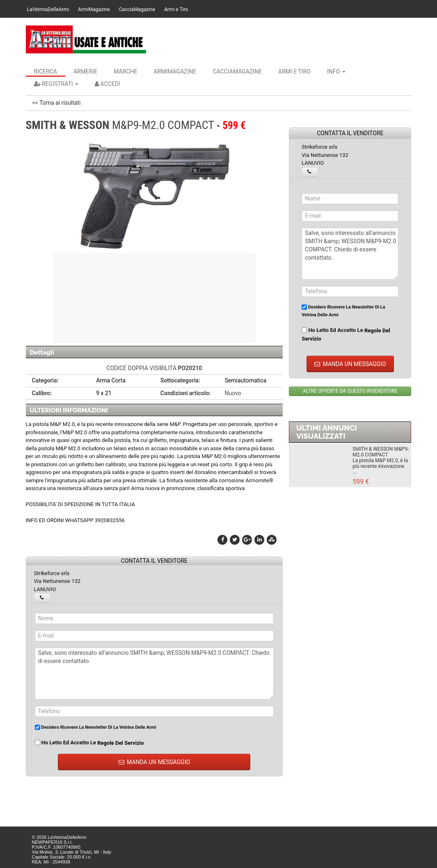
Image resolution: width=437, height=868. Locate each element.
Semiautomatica (245, 380)
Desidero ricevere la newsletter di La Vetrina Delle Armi (96, 727)
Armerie (85, 71)
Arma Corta (111, 380)
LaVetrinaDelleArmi (48, 9)
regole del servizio (120, 743)
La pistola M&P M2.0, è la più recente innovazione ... (380, 466)
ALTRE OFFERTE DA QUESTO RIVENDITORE (350, 391)
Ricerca (46, 71)
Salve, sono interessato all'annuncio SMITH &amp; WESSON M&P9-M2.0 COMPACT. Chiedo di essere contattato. (154, 673)
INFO (336, 71)
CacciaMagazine (137, 9)
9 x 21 (104, 393)
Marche (125, 71)
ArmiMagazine (94, 9)
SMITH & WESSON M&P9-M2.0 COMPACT (381, 452)
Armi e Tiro (176, 9)
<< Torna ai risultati (57, 103)
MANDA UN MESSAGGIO (154, 762)
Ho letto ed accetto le (89, 743)
